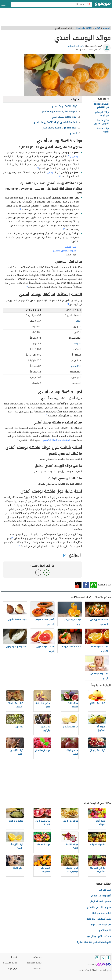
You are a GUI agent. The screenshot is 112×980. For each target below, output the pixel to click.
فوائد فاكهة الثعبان (103, 130)
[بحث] (88, 4)
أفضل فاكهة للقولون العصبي (102, 122)
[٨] (68, 304)
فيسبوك (86, 585)
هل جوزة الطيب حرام (101, 925)
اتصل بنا (14, 957)
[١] (69, 156)
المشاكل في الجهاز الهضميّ (56, 440)
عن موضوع (37, 957)
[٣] (60, 176)
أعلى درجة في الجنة (101, 913)
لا (38, 572)
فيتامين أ (50, 172)
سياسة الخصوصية (34, 963)
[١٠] (73, 528)
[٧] (27, 286)
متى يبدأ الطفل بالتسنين (99, 907)
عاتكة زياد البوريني (76, 46)
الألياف (77, 343)
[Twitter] (103, 958)
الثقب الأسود (104, 930)
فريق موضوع (12, 968)
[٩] (47, 415)
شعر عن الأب (105, 890)
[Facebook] (108, 958)
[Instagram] (97, 958)
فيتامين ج (74, 156)
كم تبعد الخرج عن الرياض (99, 936)
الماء (78, 321)
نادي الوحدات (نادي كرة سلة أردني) (94, 942)
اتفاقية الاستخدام (10, 963)
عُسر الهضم (71, 247)
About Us (37, 968)
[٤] (20, 209)
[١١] (19, 546)
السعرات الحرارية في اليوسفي (101, 105)
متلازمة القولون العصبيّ (65, 251)
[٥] (64, 229)
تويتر (78, 585)
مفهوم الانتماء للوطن (100, 901)
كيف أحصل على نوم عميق (98, 919)
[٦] (71, 241)
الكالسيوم (76, 366)
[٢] (38, 168)
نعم (46, 572)
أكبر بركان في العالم (101, 896)
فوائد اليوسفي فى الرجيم (102, 114)
